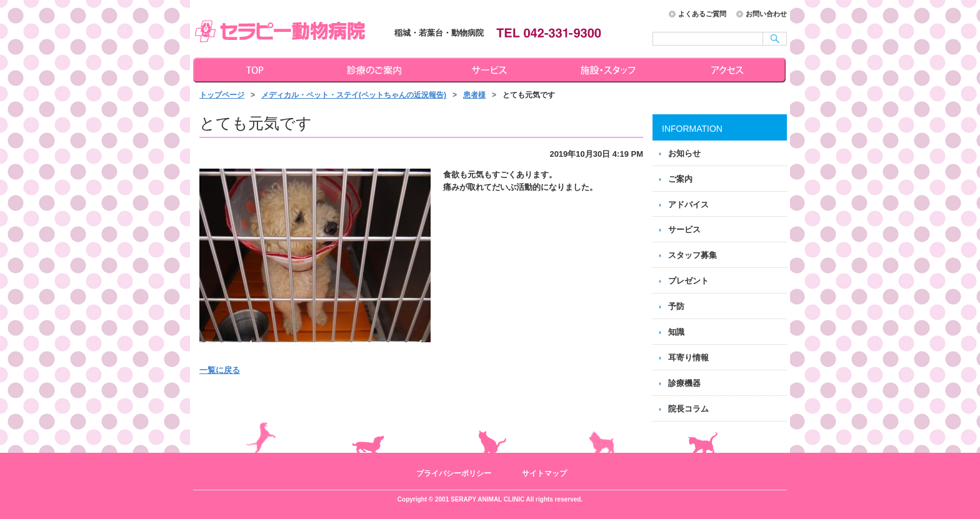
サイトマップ (544, 473)
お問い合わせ (766, 14)
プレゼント (688, 281)
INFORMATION (692, 129)
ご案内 (680, 179)
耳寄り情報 (688, 358)
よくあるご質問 (702, 14)
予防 (676, 306)
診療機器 (684, 383)
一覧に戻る (220, 370)
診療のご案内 (372, 70)
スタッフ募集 (692, 255)
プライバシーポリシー (454, 473)
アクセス (729, 70)
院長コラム (688, 409)
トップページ (252, 70)
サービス (491, 70)
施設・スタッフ (610, 70)
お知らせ (684, 153)
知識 (676, 332)
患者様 (474, 95)
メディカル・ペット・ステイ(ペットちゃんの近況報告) (354, 95)
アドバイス (688, 205)
